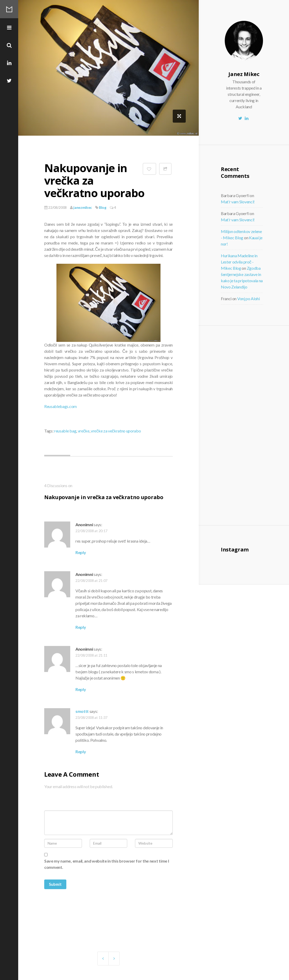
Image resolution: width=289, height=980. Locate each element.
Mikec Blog (9, 9)
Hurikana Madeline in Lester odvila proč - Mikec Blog (239, 262)
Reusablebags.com (60, 406)
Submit (55, 884)
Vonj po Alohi (249, 299)
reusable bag (65, 431)
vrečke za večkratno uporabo (116, 431)
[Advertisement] (257, 425)
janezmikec (81, 207)
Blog (103, 207)
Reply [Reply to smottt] (81, 752)
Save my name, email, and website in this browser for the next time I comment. (107, 864)
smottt (82, 711)
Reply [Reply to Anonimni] (81, 552)
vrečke (84, 431)
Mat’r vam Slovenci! (238, 202)
